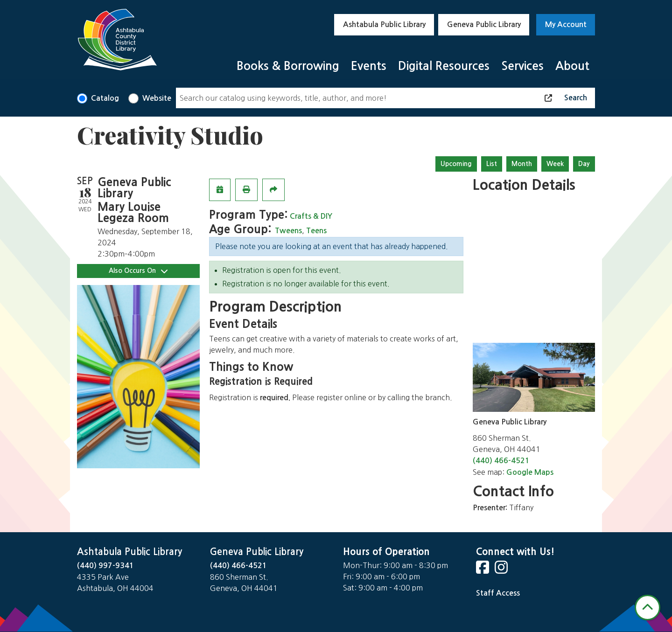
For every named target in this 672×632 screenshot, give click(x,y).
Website (157, 98)
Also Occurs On (138, 271)
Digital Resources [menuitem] (444, 66)
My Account (566, 24)
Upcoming (456, 164)
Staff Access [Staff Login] (498, 593)
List (492, 164)
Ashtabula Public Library (384, 24)
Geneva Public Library (484, 24)
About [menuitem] (572, 66)
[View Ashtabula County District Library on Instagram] (502, 570)
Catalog (105, 98)
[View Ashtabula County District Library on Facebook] (483, 570)
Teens (316, 231)
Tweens (288, 231)
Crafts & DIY (311, 216)
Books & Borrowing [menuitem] (288, 66)
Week (555, 164)
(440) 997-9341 (105, 566)
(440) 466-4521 (501, 461)
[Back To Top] (647, 608)
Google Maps (530, 472)
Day (584, 164)
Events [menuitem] (369, 66)
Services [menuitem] (522, 66)
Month (522, 164)
